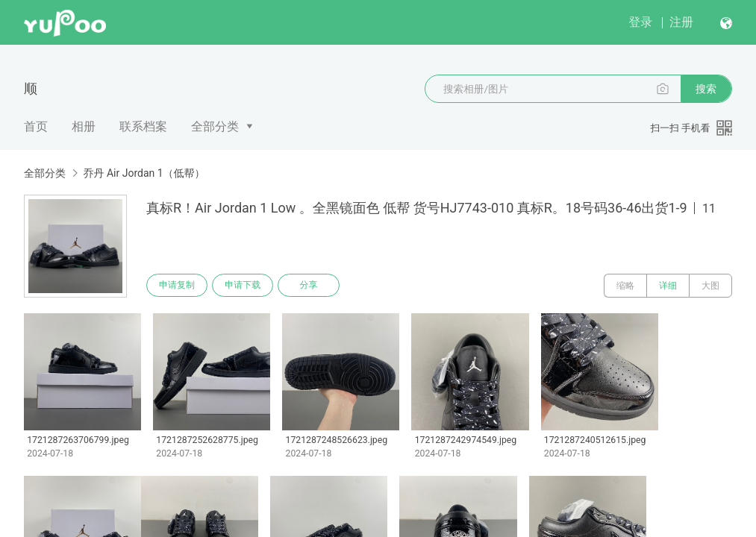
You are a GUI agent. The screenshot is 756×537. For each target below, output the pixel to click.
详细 (668, 286)
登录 (640, 22)
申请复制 (178, 286)
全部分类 (215, 126)
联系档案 (143, 126)
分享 (312, 286)
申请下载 (245, 286)
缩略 (625, 286)
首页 (36, 126)
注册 (681, 22)
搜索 (706, 89)
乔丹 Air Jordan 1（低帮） (144, 173)
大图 (710, 286)
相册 (84, 126)
